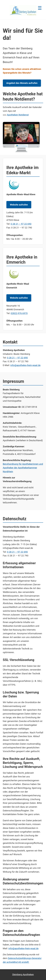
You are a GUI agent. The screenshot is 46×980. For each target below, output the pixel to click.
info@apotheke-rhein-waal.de (25, 365)
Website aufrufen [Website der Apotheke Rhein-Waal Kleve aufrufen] (19, 205)
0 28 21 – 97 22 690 (21, 224)
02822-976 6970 (19, 313)
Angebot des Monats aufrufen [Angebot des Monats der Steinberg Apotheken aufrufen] (22, 83)
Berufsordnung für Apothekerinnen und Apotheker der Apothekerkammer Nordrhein (23, 468)
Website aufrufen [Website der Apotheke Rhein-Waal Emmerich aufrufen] (19, 298)
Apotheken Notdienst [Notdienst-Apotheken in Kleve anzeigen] (18, 115)
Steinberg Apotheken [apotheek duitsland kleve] (23, 974)
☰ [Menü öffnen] (40, 8)
